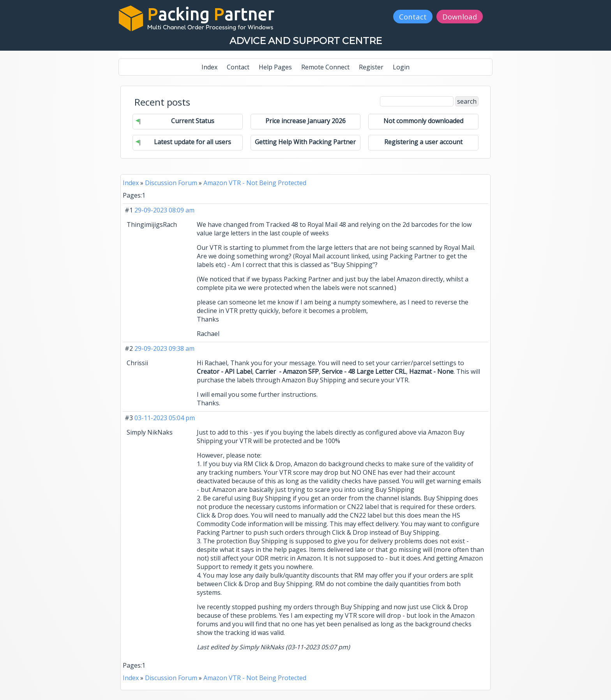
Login (401, 67)
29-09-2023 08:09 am (164, 210)
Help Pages (275, 67)
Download (460, 17)
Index (209, 67)
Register (371, 67)
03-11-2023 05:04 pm (165, 418)
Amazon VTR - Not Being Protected (255, 183)
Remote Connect (325, 67)
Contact (413, 17)
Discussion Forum (171, 183)
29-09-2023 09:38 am (164, 348)
